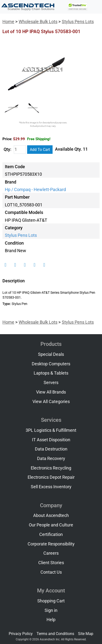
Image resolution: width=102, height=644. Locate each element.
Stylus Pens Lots (78, 22)
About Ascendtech (51, 515)
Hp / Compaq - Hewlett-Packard (35, 190)
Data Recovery (51, 459)
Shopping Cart (51, 601)
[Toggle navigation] (95, 7)
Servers (51, 383)
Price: (7, 139)
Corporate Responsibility (51, 544)
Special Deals (51, 354)
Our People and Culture (51, 525)
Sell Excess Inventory (51, 487)
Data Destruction (51, 449)
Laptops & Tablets (51, 373)
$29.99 (32, 139)
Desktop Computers (51, 364)
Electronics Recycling (51, 468)
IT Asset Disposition (51, 440)
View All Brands (51, 392)
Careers (51, 553)
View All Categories (51, 402)
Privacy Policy (21, 634)
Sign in (51, 610)
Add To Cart (40, 150)
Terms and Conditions (55, 634)
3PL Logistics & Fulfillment (51, 430)
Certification (51, 534)
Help (51, 620)
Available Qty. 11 (71, 149)
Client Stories (51, 563)
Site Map (86, 634)
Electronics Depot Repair (51, 477)
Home (8, 22)
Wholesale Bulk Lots (38, 22)
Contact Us (51, 572)
